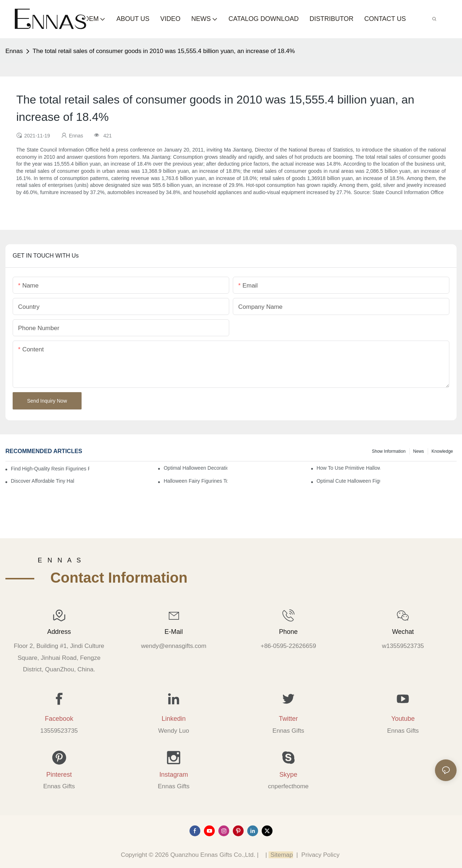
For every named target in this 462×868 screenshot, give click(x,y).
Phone (288, 632)
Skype (288, 775)
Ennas (14, 51)
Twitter (288, 719)
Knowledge (442, 451)
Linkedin (174, 719)
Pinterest (59, 775)
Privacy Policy (321, 855)
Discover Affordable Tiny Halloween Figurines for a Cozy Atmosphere (43, 481)
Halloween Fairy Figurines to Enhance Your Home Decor (195, 481)
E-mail (174, 632)
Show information (389, 451)
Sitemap (281, 855)
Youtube (403, 719)
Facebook (59, 719)
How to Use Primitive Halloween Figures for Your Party (348, 468)
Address (59, 632)
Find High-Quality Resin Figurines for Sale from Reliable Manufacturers (50, 469)
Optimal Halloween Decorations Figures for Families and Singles (195, 468)
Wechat (403, 632)
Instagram (174, 775)
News (419, 451)
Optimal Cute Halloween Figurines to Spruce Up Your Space (348, 481)
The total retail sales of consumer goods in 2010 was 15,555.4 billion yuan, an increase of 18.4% (164, 51)
